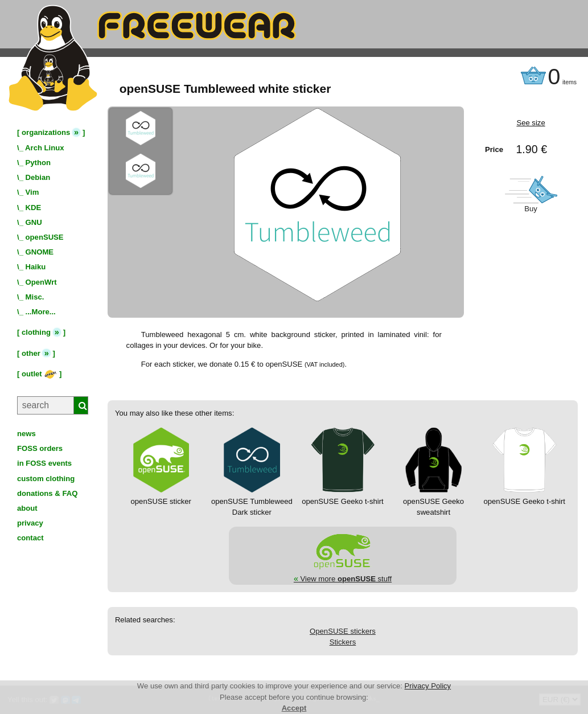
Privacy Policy (428, 686)
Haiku (36, 267)
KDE (34, 208)
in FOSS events (44, 463)
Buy (531, 209)
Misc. (35, 297)
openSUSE (45, 237)
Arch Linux (44, 148)
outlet (39, 374)
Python (38, 163)
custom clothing (46, 479)
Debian (38, 177)
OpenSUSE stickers (343, 631)
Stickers (343, 642)
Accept (294, 708)
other (31, 353)
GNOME (40, 252)
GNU (34, 222)
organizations (46, 132)
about (27, 508)
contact (30, 538)
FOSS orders (40, 448)
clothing (36, 332)
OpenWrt (41, 282)
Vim (32, 192)
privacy (30, 523)
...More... (41, 312)
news (26, 434)
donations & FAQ (47, 493)
